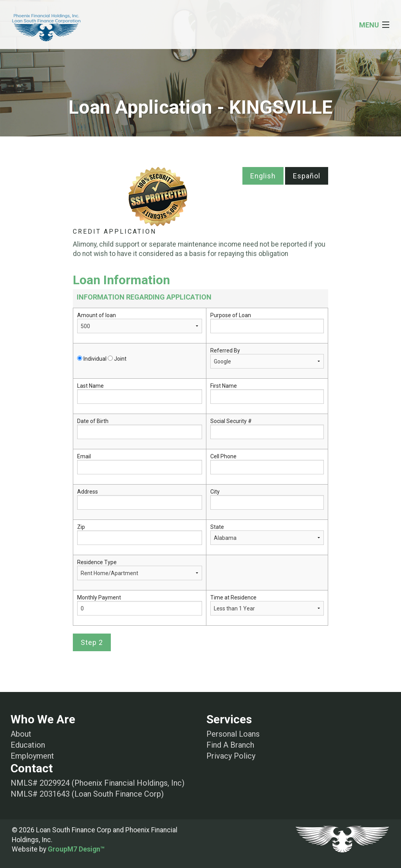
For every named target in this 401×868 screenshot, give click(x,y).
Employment (32, 756)
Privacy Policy (231, 756)
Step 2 (92, 642)
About (21, 734)
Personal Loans (233, 734)
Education (28, 745)
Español (307, 176)
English (263, 176)
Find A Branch (230, 745)
